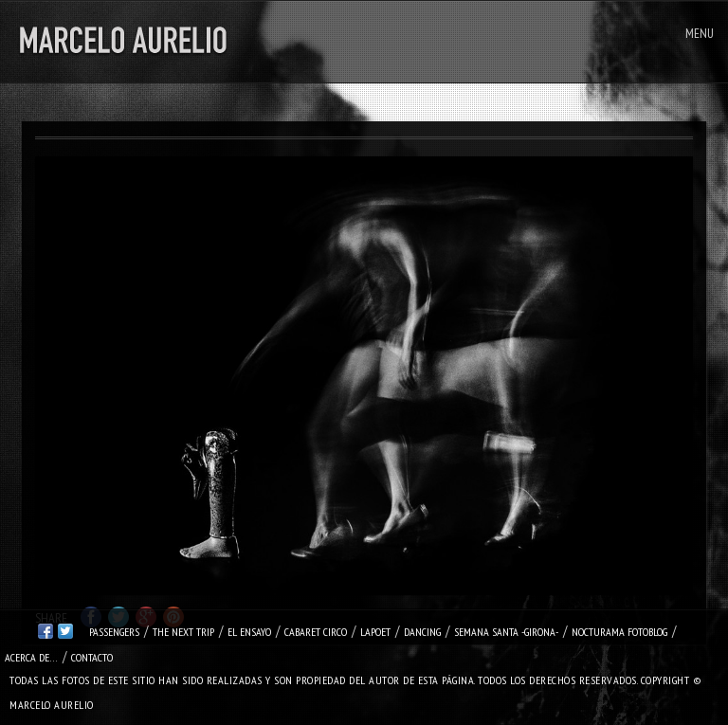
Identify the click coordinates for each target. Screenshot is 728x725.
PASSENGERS (114, 632)
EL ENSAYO (249, 632)
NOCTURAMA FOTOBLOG (619, 632)
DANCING (422, 632)
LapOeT (375, 632)
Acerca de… (31, 657)
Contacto (92, 657)
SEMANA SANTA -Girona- (506, 632)
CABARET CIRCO (316, 632)
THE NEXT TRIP (183, 632)
